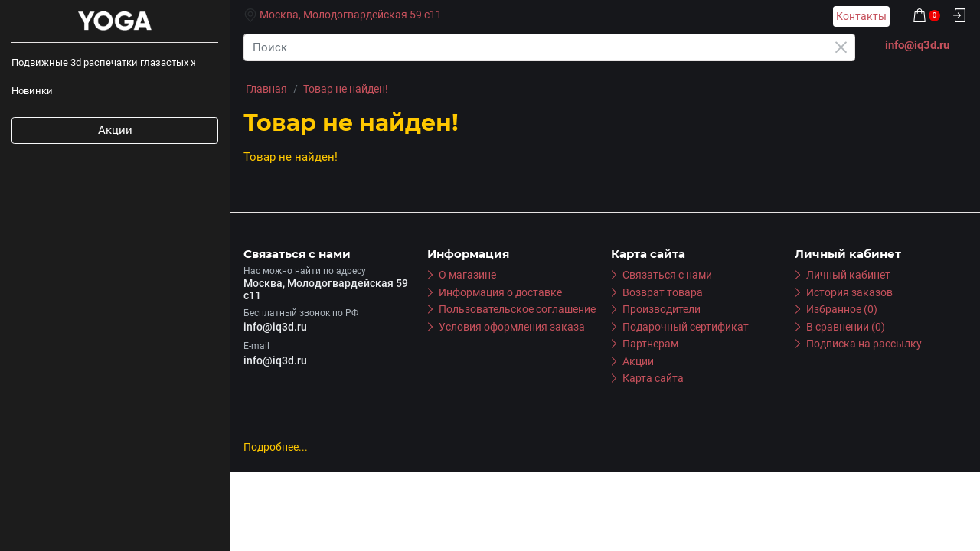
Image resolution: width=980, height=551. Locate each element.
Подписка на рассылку (864, 344)
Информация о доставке (500, 292)
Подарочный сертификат (686, 327)
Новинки (32, 91)
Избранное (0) (842, 309)
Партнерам (650, 344)
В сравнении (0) (846, 327)
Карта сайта (653, 378)
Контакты (861, 16)
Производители (661, 309)
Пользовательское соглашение (517, 309)
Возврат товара (663, 292)
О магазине (467, 275)
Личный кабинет (848, 275)
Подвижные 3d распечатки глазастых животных (103, 62)
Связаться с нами (667, 275)
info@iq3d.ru (275, 327)
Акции (115, 130)
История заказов (849, 292)
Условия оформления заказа (512, 327)
